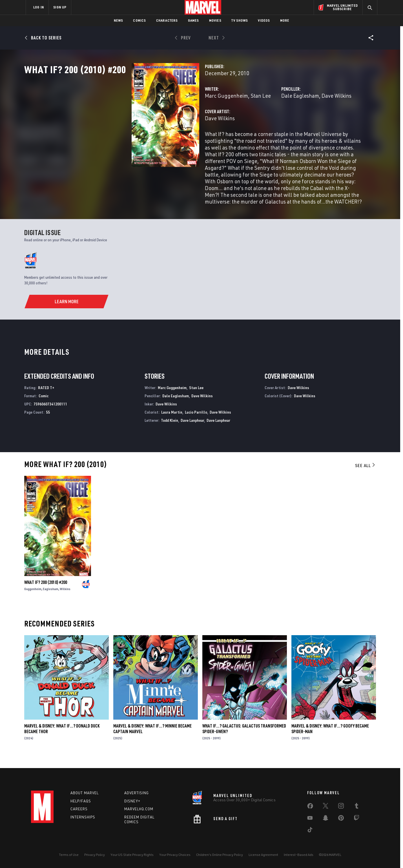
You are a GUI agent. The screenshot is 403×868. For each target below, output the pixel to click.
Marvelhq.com (139, 809)
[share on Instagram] (341, 807)
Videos (264, 20)
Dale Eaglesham (263, 120)
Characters (167, 20)
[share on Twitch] (356, 819)
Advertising (137, 793)
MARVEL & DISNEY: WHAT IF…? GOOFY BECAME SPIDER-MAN (330, 738)
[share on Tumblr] (356, 807)
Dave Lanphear (192, 430)
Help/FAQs (81, 801)
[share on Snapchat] (325, 819)
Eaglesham (51, 598)
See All (366, 475)
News (119, 20)
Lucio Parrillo (196, 422)
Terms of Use (69, 855)
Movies (215, 20)
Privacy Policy (95, 855)
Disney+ (132, 801)
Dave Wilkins (299, 120)
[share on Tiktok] (310, 831)
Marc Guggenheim (151, 120)
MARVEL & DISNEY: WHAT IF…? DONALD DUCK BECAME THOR (62, 738)
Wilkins (65, 598)
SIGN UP (60, 7)
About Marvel (85, 793)
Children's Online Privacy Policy (220, 855)
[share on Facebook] (310, 807)
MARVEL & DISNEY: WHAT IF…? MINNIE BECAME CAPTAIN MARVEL (152, 738)
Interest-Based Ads (299, 855)
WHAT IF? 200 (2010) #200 (46, 592)
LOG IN (39, 7)
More (285, 20)
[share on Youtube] (310, 819)
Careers (79, 809)
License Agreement (263, 855)
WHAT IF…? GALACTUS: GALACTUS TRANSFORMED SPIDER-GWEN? (244, 738)
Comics (139, 20)
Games (193, 20)
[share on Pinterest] (341, 819)
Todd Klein (170, 430)
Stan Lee (185, 120)
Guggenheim (33, 598)
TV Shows (240, 20)
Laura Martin (172, 422)
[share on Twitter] (325, 807)
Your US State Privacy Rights (132, 855)
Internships (83, 817)
